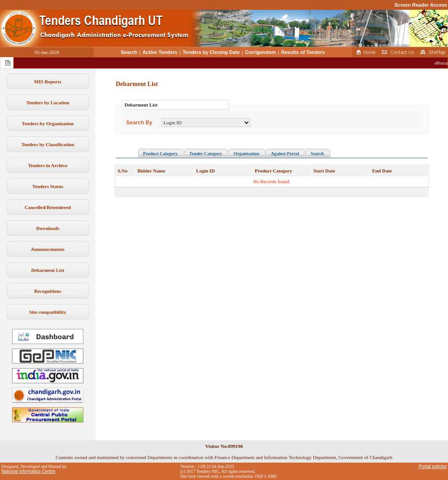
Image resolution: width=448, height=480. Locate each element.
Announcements (48, 249)
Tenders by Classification (48, 144)
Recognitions (48, 291)
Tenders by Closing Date (211, 52)
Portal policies (433, 466)
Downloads (48, 228)
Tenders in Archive (48, 165)
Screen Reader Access (421, 5)
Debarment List (48, 270)
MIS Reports (48, 82)
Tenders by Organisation (48, 123)
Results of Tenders (303, 52)
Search (129, 52)
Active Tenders (160, 52)
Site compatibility (48, 312)
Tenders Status (48, 186)
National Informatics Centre (28, 471)
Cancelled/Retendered (48, 207)
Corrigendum (261, 52)
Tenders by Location (48, 103)
